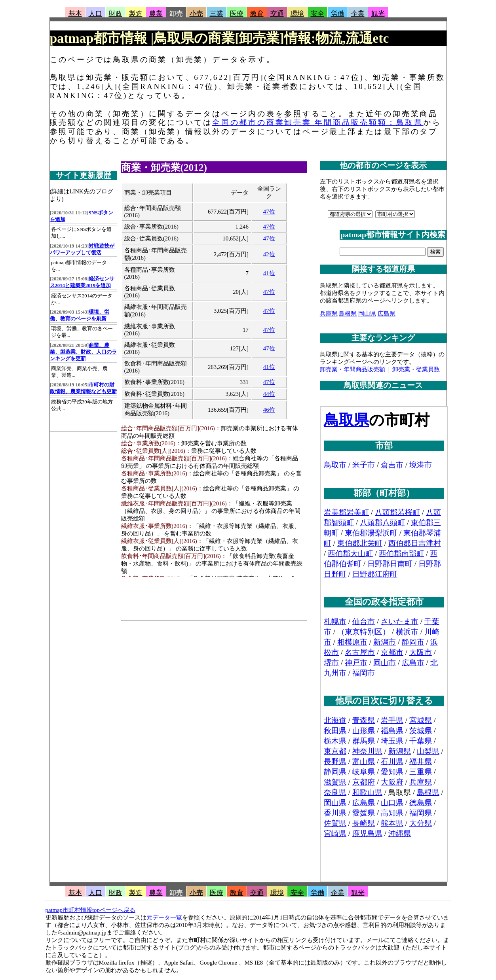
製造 (136, 14)
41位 (269, 273)
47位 (269, 212)
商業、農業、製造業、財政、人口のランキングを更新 (83, 352)
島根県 (348, 314)
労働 (338, 14)
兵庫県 (329, 314)
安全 (317, 14)
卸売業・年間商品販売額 (353, 369)
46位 (269, 410)
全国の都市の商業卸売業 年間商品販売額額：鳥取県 (318, 122)
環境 (297, 14)
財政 (116, 14)
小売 (196, 14)
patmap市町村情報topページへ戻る (90, 910)
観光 (378, 14)
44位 (269, 394)
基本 (75, 14)
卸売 (176, 14)
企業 (358, 14)
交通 (277, 14)
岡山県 (367, 314)
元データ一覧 (164, 918)
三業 (217, 14)
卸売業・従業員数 (416, 369)
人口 (95, 14)
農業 (156, 14)
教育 (257, 14)
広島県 (387, 314)
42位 (269, 254)
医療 (237, 14)
